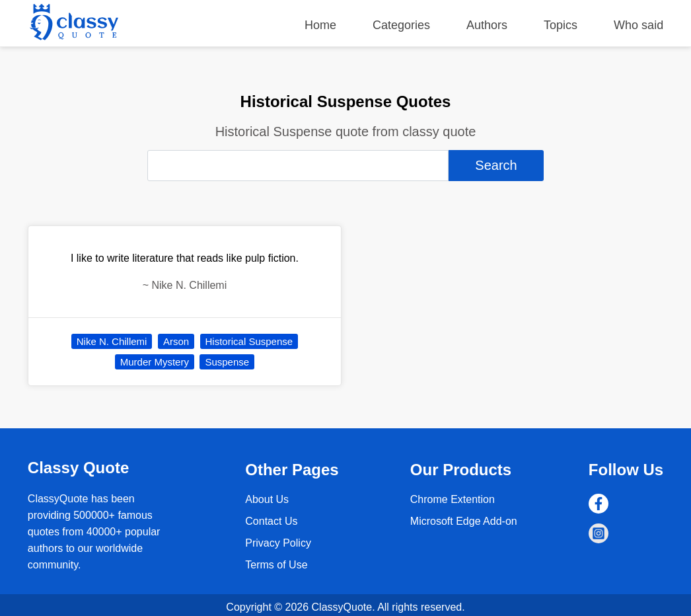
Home (320, 25)
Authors (487, 25)
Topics (561, 25)
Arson (176, 341)
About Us (267, 499)
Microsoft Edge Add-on (464, 521)
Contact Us (271, 521)
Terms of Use (276, 565)
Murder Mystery (155, 362)
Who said (638, 25)
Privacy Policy (278, 543)
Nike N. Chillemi (112, 341)
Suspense (227, 362)
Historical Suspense (249, 341)
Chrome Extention (453, 499)
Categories (401, 25)
